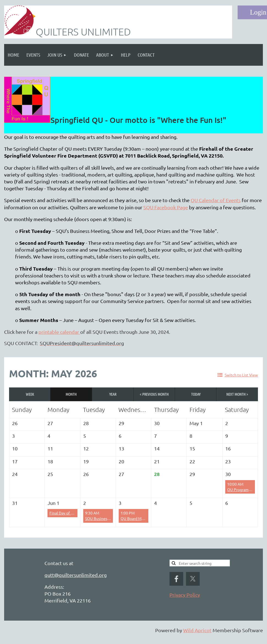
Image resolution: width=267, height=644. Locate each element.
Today (196, 394)
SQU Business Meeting (105, 518)
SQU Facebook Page (166, 207)
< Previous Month (154, 394)
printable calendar (59, 332)
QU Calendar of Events (216, 200)
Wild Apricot (197, 630)
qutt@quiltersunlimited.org (76, 575)
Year (113, 394)
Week (30, 394)
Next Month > (237, 394)
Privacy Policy (185, 595)
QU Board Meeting (137, 518)
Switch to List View (241, 375)
